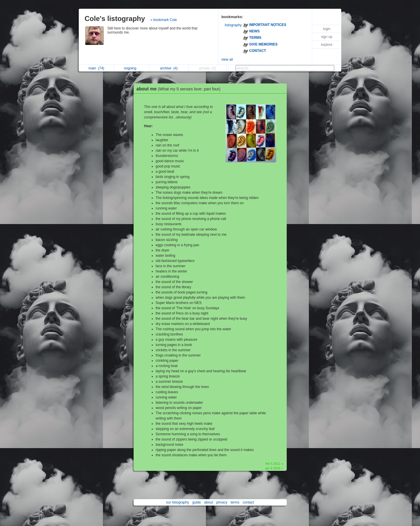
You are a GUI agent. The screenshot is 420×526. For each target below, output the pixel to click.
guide (196, 502)
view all (227, 60)
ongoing (132, 68)
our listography (177, 502)
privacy (222, 502)
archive (169, 68)
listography (233, 25)
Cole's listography (115, 19)
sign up (327, 37)
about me (180, 89)
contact (248, 502)
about (209, 502)
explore (327, 45)
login (327, 29)
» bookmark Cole (164, 20)
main (96, 68)
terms (235, 502)
